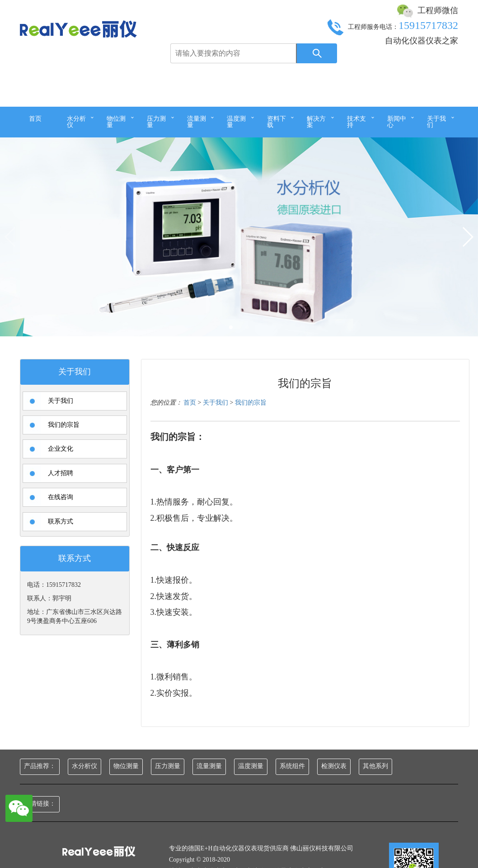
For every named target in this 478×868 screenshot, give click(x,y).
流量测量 (197, 122)
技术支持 (356, 122)
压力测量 (156, 122)
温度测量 (236, 122)
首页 (35, 119)
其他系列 (375, 766)
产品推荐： (40, 766)
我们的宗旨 (251, 417)
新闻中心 (397, 122)
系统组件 (292, 766)
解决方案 (316, 122)
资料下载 (276, 122)
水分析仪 (76, 122)
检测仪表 (334, 766)
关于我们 (436, 122)
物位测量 (116, 122)
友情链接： (40, 804)
